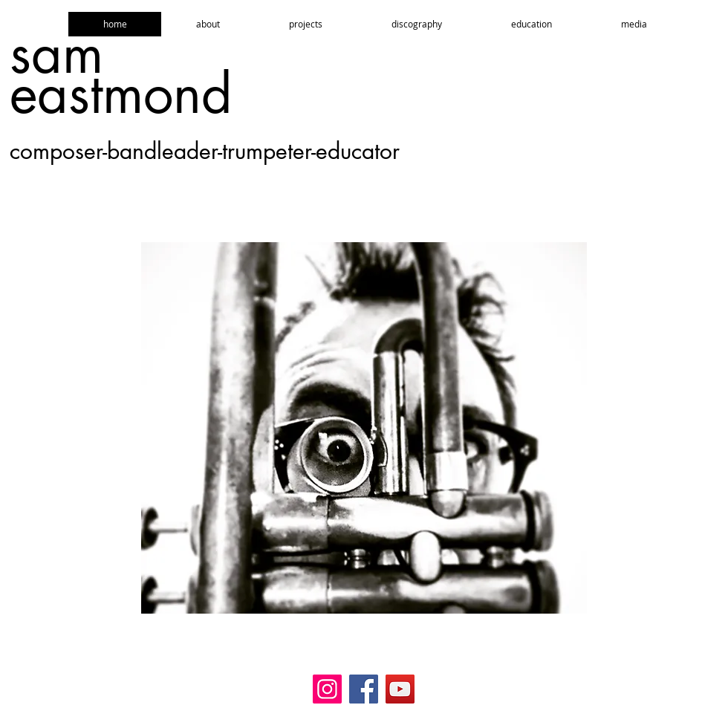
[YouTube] (400, 689)
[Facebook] (364, 689)
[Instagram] (327, 689)
